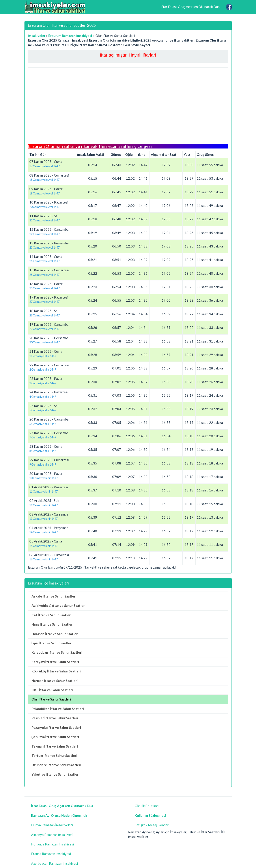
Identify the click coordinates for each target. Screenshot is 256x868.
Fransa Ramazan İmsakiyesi (51, 854)
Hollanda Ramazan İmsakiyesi (52, 844)
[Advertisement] (128, 103)
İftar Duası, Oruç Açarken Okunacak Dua (190, 7)
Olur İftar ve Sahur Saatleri (51, 699)
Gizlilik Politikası (147, 806)
